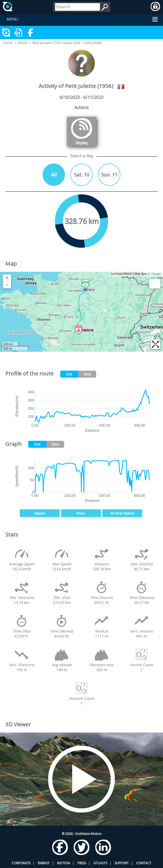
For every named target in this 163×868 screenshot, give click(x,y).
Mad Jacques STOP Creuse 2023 (56, 43)
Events (23, 43)
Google (156, 274)
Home (8, 43)
